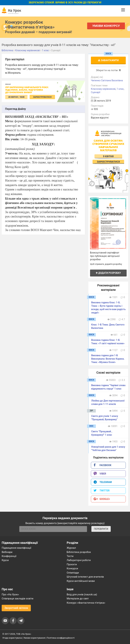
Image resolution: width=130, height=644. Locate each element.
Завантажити (108, 60)
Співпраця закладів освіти (18, 599)
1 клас (120, 89)
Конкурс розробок (30, 25)
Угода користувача (12, 638)
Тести (70, 556)
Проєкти (72, 564)
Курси (5, 560)
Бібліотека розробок (79, 552)
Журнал (71, 548)
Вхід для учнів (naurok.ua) (82, 594)
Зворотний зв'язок (16, 608)
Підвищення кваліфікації (17, 548)
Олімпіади (73, 573)
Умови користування (34, 638)
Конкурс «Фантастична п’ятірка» (86, 603)
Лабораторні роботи (79, 560)
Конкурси (72, 568)
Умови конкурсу (106, 26)
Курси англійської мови (81, 581)
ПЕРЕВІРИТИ (101, 529)
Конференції (9, 556)
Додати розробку (108, 273)
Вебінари (7, 552)
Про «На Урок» (10, 594)
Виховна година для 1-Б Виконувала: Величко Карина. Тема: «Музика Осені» (108, 359)
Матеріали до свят (78, 599)
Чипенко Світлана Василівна (107, 80)
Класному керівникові (103, 89)
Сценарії (96, 92)
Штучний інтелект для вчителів (85, 577)
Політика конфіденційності (61, 638)
